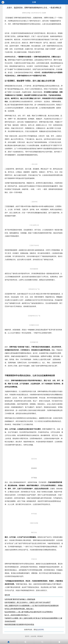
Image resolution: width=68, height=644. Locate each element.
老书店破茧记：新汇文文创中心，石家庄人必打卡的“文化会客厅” (28, 602)
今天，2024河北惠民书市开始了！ (17, 615)
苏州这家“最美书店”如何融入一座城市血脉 (20, 599)
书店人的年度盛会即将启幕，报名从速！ (19, 609)
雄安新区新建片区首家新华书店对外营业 (19, 624)
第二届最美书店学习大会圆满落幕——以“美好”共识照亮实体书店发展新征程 (32, 606)
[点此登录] (40, 630)
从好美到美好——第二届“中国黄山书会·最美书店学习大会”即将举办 (29, 612)
